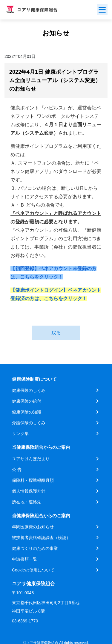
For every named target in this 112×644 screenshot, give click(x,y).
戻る (56, 333)
